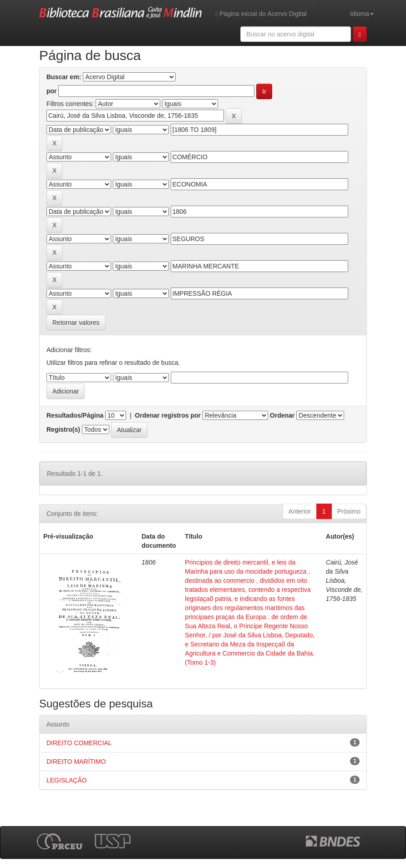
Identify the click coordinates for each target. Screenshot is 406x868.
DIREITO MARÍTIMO (76, 762)
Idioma (362, 14)
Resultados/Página (75, 415)
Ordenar (282, 415)
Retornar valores (76, 323)
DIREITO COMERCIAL (79, 743)
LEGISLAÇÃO (67, 780)
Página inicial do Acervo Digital (261, 14)
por (52, 91)
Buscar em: (64, 77)
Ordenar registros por (168, 415)
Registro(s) (63, 429)
